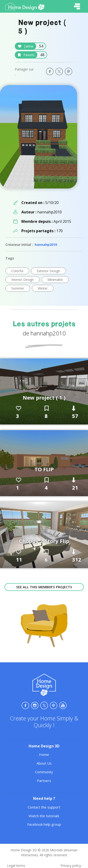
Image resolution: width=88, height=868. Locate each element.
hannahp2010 (46, 245)
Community (44, 772)
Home (44, 754)
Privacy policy (71, 866)
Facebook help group (44, 824)
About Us (44, 763)
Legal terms (16, 866)
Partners (44, 781)
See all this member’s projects (44, 587)
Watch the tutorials (44, 816)
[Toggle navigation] (77, 6)
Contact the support (44, 807)
